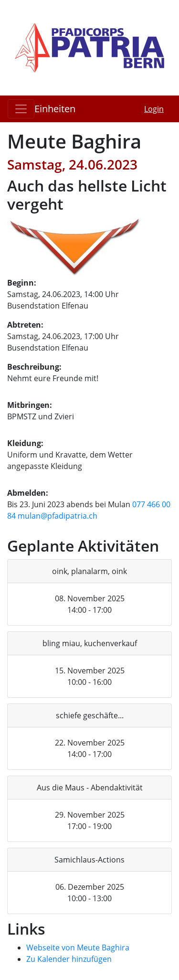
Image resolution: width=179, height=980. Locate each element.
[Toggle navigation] (21, 109)
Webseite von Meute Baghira (78, 948)
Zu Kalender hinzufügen (69, 959)
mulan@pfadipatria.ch (58, 516)
